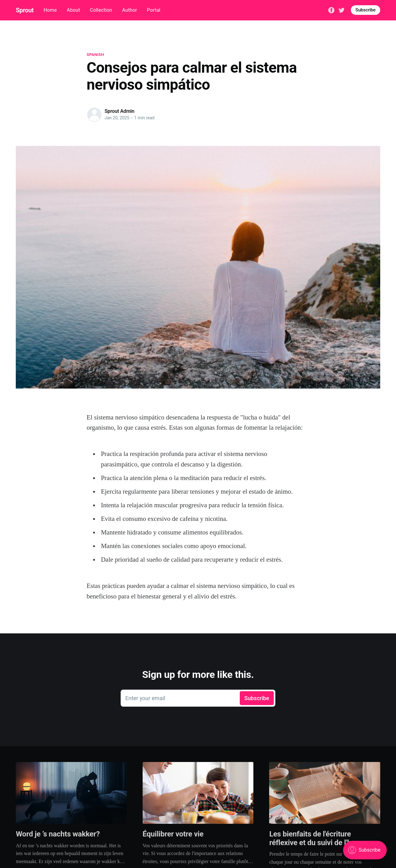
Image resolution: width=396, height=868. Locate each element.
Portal (154, 10)
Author (129, 10)
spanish (95, 55)
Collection (101, 10)
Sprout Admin (119, 111)
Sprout (25, 10)
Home (50, 10)
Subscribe (366, 10)
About (73, 10)
